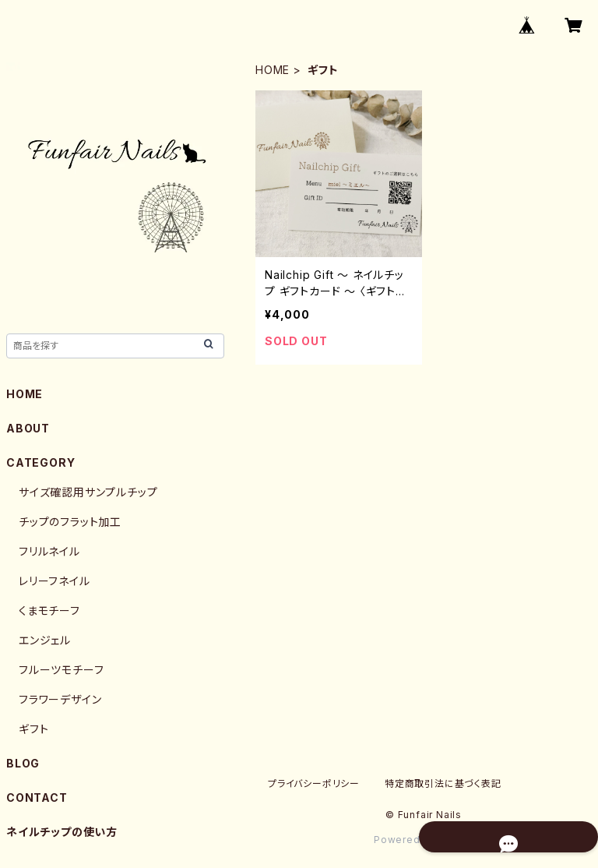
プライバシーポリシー (314, 783)
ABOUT (28, 428)
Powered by (424, 840)
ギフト (33, 729)
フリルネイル (49, 551)
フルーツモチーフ (61, 670)
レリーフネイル (55, 581)
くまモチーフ (49, 610)
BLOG (23, 763)
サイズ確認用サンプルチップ (88, 492)
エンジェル (45, 640)
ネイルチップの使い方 (62, 832)
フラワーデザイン (60, 699)
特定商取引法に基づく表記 (443, 783)
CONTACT (37, 797)
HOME (273, 70)
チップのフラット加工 (70, 522)
